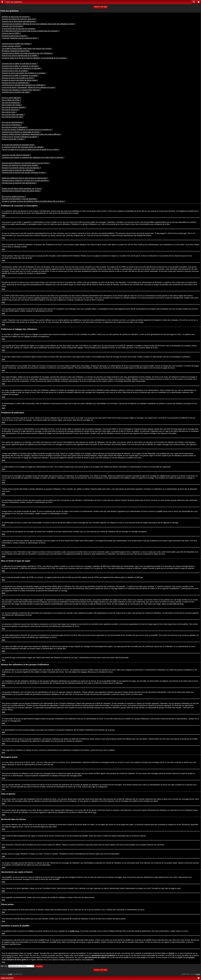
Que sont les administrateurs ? (13, 122)
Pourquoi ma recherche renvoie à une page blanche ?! (21, 168)
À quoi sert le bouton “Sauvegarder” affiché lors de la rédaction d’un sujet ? (29, 87)
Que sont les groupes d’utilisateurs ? (15, 127)
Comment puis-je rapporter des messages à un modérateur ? (24, 85)
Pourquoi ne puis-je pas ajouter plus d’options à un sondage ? (24, 73)
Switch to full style (100, 7)
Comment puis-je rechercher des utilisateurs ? (18, 170)
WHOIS (171, 953)
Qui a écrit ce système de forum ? (14, 196)
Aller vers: (4, 966)
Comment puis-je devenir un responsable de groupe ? (21, 132)
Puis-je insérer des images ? (12, 105)
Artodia (198, 974)
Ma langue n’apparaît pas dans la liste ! (16, 51)
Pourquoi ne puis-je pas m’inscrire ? (15, 36)
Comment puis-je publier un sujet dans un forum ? (20, 64)
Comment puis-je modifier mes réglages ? (17, 44)
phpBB (10, 974)
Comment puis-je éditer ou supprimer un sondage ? (20, 75)
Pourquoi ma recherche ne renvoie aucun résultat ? (20, 165)
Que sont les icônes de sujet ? (13, 117)
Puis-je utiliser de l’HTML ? (11, 100)
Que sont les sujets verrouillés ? (13, 115)
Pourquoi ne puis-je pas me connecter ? (16, 17)
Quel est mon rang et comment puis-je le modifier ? (20, 56)
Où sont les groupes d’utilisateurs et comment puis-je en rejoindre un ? (27, 130)
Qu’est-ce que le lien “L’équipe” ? (13, 139)
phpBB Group (74, 931)
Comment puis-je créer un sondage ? (15, 71)
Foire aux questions (14, 2)
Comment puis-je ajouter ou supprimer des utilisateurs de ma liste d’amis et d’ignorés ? (33, 157)
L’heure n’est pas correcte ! (11, 46)
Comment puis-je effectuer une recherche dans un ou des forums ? (26, 163)
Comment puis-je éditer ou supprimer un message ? (20, 66)
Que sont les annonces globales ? (14, 107)
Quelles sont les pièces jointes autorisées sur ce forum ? (22, 188)
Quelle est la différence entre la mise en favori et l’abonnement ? (25, 178)
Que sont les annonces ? (11, 110)
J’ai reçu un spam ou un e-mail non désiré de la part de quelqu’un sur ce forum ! (30, 149)
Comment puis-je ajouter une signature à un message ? (22, 68)
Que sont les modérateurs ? (12, 125)
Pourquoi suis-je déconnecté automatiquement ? (19, 21)
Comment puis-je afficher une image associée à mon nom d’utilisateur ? (27, 53)
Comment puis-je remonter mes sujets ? (16, 92)
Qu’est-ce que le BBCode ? (11, 98)
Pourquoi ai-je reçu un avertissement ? (16, 83)
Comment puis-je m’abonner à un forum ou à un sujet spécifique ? (25, 180)
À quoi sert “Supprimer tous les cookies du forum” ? (20, 38)
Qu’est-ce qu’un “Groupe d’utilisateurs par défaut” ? (20, 137)
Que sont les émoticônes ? (11, 103)
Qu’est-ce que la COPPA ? (11, 33)
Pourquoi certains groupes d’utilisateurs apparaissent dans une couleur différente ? (32, 134)
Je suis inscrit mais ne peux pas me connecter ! (19, 29)
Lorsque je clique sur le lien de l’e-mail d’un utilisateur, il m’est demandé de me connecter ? (34, 58)
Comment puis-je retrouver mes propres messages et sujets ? (24, 173)
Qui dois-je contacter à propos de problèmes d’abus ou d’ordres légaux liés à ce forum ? (33, 201)
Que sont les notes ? (9, 112)
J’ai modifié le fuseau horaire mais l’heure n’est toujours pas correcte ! (27, 49)
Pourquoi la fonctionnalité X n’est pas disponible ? (20, 199)
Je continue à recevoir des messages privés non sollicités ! (23, 147)
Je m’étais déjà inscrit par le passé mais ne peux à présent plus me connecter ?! (30, 31)
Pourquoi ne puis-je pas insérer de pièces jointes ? (20, 80)
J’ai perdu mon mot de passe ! (13, 26)
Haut (3, 216)
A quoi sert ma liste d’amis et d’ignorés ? (16, 155)
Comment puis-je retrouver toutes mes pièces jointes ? (21, 191)
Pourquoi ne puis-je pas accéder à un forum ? (18, 78)
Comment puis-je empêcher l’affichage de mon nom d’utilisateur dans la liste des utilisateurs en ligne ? (38, 24)
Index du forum (7, 978)
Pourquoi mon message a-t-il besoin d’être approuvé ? (21, 90)
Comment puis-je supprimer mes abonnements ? (19, 183)
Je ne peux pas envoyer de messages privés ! (18, 145)
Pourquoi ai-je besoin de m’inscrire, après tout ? (19, 19)
